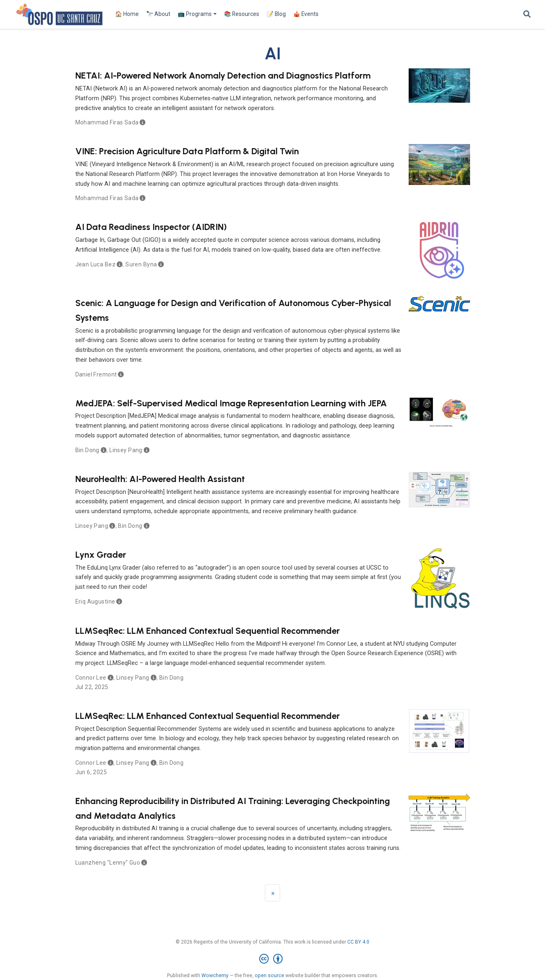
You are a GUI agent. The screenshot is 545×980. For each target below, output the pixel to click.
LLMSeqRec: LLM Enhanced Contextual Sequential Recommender (208, 631)
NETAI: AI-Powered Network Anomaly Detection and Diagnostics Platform (223, 75)
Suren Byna (141, 264)
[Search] (527, 15)
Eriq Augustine (95, 602)
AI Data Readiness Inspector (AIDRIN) (151, 227)
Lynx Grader (101, 554)
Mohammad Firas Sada (107, 122)
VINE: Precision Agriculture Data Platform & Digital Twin (187, 151)
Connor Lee (91, 678)
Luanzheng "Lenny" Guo (108, 863)
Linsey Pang (126, 450)
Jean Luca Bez (95, 264)
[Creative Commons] (272, 959)
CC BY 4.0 (358, 942)
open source (269, 975)
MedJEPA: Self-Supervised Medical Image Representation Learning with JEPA (231, 403)
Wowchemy (215, 975)
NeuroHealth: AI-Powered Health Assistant (160, 479)
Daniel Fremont (96, 374)
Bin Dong (87, 450)
